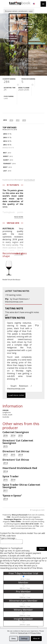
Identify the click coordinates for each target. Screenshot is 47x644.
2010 (24, 120)
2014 (11, 120)
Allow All (36, 639)
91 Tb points (13, 185)
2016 (5, 435)
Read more (19, 217)
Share (42, 550)
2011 (5, 490)
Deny (14, 639)
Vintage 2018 (13, 223)
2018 (5, 120)
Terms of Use (23, 633)
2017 (5, 455)
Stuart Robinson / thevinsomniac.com (17, 300)
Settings (24, 639)
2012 (18, 120)
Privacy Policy (36, 633)
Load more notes (16, 395)
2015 (5, 446)
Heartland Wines (18, 63)
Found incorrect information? (19, 180)
